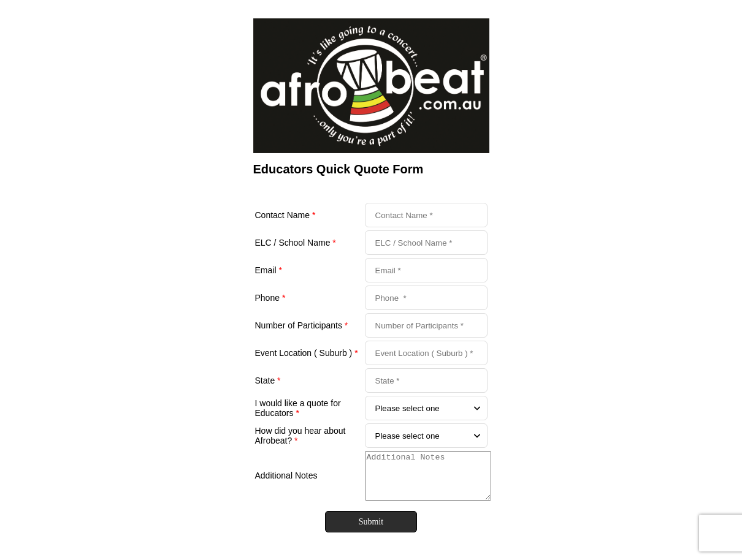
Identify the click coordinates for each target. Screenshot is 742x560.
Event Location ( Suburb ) (307, 353)
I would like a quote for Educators (298, 408)
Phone (270, 298)
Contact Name (285, 215)
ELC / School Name (296, 243)
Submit (371, 531)
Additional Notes (286, 480)
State (268, 380)
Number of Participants (302, 325)
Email (269, 270)
